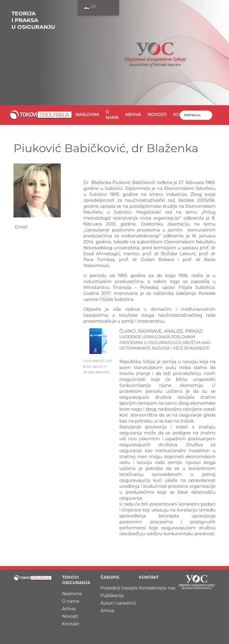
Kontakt (71, 624)
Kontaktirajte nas (157, 588)
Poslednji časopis (119, 588)
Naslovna (87, 115)
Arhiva (133, 115)
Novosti (157, 115)
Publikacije (112, 596)
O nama (112, 115)
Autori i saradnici (118, 603)
